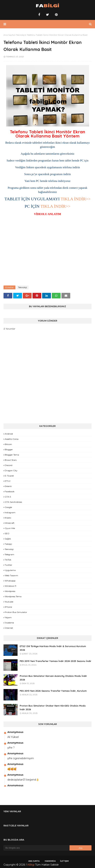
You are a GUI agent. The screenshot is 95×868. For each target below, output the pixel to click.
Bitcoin (8, 444)
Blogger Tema (12, 455)
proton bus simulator (16, 612)
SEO (7, 533)
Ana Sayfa (9, 35)
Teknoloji (20, 35)
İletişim (64, 861)
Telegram (9, 554)
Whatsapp (10, 581)
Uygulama (10, 570)
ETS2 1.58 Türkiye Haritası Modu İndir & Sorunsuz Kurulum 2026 (53, 648)
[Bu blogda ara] (37, 848)
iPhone (8, 607)
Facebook (10, 491)
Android (9, 434)
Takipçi (8, 544)
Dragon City (11, 470)
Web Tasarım (11, 575)
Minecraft (10, 523)
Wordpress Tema (13, 596)
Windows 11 (10, 586)
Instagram (10, 512)
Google (8, 507)
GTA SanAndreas (13, 502)
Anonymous (15, 732)
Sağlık (8, 539)
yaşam (8, 617)
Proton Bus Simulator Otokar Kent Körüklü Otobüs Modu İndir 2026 (53, 708)
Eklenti (8, 486)
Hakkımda (50, 861)
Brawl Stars (11, 460)
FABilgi (30, 865)
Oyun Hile (10, 528)
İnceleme (9, 623)
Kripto (8, 518)
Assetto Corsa (12, 439)
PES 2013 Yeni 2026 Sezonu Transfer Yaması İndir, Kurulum (53, 691)
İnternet (9, 628)
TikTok (8, 560)
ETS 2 (8, 481)
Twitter (8, 565)
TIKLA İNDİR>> (76, 199)
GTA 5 (8, 497)
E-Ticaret (9, 476)
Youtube (9, 602)
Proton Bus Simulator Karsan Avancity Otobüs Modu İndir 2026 (53, 678)
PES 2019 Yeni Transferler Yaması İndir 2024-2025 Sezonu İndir (55, 661)
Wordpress (10, 591)
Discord (9, 465)
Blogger (9, 449)
